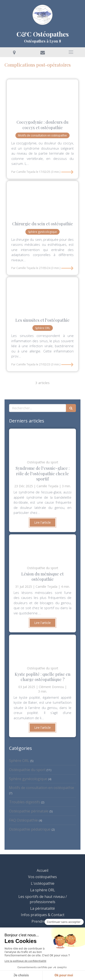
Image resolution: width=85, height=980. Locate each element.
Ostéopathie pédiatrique (30, 829)
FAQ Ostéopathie (23, 820)
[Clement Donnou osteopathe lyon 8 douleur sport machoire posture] (42, 295)
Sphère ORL (19, 761)
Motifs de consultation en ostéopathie (42, 788)
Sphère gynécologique (28, 779)
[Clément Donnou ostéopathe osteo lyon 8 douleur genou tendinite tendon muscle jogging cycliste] (42, 442)
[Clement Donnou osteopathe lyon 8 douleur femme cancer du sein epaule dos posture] (42, 199)
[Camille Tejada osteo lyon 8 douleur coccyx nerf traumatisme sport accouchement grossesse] (42, 97)
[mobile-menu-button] (71, 52)
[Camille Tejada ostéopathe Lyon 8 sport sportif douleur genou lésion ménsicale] (42, 548)
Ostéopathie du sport (27, 770)
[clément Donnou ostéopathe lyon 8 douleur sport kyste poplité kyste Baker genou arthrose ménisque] (42, 648)
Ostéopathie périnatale (29, 811)
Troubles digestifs (25, 802)
